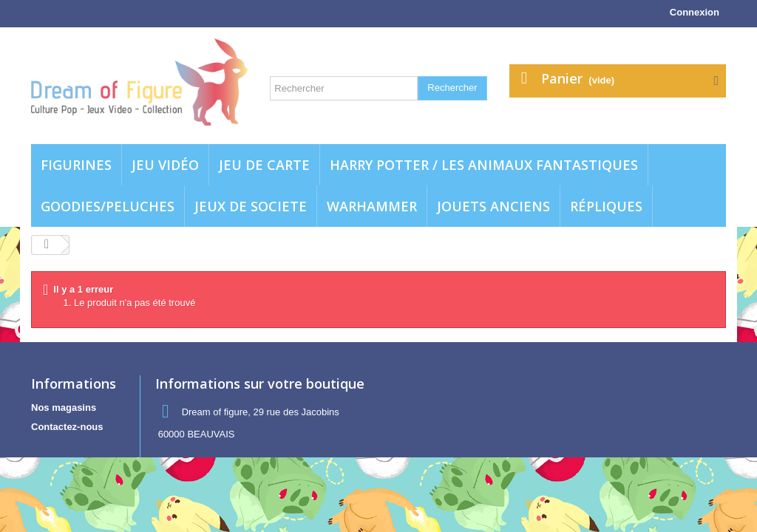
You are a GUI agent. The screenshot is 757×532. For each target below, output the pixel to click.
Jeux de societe (251, 206)
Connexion (695, 12)
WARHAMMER (372, 206)
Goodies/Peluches (108, 206)
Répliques (606, 206)
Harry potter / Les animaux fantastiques (484, 165)
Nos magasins (64, 407)
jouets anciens (493, 206)
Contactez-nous (67, 427)
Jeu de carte (264, 165)
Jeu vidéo (165, 165)
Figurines (76, 165)
